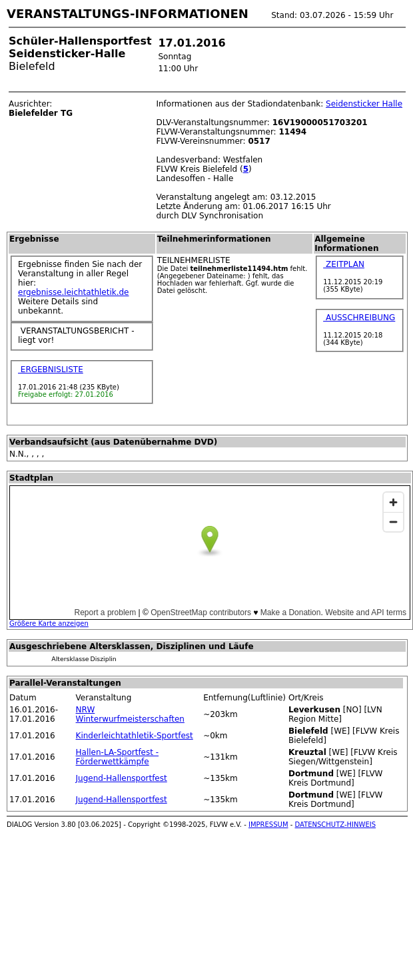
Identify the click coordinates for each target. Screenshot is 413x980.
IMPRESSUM (268, 825)
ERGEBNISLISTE (51, 369)
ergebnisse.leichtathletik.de (74, 292)
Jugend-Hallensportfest (122, 778)
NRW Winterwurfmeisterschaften (130, 714)
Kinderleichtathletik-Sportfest (135, 736)
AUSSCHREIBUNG (359, 318)
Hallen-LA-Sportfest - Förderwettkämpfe (118, 757)
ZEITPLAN (344, 264)
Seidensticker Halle (364, 104)
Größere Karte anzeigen (49, 623)
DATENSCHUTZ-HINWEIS (336, 825)
